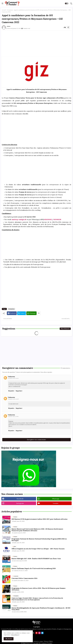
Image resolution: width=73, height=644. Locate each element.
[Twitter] (22, 313)
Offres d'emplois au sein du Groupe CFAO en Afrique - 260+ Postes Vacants (38, 549)
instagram (20, 503)
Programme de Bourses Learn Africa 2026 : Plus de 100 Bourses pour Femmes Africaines (39, 589)
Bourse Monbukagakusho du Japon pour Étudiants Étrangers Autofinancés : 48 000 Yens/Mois (41, 609)
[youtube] (36, 633)
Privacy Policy (48, 641)
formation (10, 10)
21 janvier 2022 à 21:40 (13, 417)
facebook (20, 499)
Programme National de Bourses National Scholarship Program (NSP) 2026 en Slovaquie (39, 540)
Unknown (11, 377)
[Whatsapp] (31, 313)
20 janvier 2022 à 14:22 (13, 378)
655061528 (57, 219)
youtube (56, 503)
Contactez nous (38, 641)
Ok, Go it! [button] (9, 639)
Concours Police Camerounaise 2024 (24, 578)
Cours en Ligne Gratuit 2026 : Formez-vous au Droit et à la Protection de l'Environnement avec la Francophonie (37, 599)
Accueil (4, 10)
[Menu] (2, 3)
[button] (67, 3)
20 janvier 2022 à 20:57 (13, 399)
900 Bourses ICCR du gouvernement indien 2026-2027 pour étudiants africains (40, 519)
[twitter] (34, 633)
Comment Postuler (46, 643)
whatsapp (56, 499)
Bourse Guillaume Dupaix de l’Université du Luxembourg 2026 (34, 569)
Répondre (11, 391)
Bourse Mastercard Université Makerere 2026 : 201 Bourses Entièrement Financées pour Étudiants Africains (37, 530)
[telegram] (42, 633)
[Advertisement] (36, 43)
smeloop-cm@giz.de (19, 219)
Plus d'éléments (65, 329)
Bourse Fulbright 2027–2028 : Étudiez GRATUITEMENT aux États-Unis (36, 559)
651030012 (48, 219)
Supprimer (19, 391)
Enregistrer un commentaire (36, 440)
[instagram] (39, 633)
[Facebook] (12, 313)
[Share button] (39, 313)
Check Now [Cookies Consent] (15, 635)
